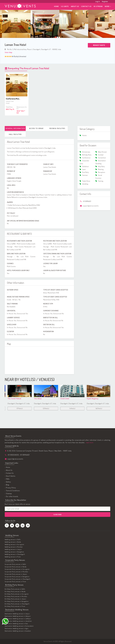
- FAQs (7, 479)
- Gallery (8, 482)
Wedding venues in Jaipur (13, 549)
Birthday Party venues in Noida (15, 591)
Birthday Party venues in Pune (15, 606)
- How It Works (10, 476)
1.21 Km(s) (71, 408)
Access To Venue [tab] (36, 128)
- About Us (9, 470)
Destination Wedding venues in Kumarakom (19, 626)
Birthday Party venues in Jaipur (15, 599)
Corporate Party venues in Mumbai (16, 572)
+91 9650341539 (13, 455)
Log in (98, 1)
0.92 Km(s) (18, 408)
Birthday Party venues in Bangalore (17, 601)
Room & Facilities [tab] (57, 128)
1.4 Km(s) (97, 408)
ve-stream (98, 6)
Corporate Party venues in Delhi (15, 564)
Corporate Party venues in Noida (16, 567)
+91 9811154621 (25, 455)
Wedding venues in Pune (13, 557)
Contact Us (86, 6)
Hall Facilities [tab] (15, 134)
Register (105, 1)
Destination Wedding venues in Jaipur (17, 614)
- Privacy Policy (10, 488)
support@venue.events (15, 459)
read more (89, 442)
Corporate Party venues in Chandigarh (18, 579)
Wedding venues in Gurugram (14, 544)
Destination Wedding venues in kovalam (18, 631)
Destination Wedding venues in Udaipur (18, 616)
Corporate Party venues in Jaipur (16, 574)
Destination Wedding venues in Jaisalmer (18, 621)
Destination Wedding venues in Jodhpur (18, 619)
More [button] (108, 6)
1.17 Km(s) (44, 408)
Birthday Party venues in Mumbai (16, 596)
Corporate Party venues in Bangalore (17, 577)
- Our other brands (11, 496)
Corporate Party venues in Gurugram (17, 569)
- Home (7, 467)
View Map (8, 52)
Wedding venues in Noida (13, 542)
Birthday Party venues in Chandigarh (17, 604)
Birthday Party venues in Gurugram (17, 594)
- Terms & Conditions (12, 491)
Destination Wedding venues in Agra (17, 628)
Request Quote (99, 45)
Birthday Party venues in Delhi (15, 589)
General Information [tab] (15, 128)
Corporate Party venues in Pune (15, 581)
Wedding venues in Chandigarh (15, 554)
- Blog (7, 485)
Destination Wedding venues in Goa (16, 623)
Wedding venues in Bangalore (14, 552)
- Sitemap (8, 493)
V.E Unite (65, 6)
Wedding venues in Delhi (13, 539)
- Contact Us (9, 473)
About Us (75, 6)
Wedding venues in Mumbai (14, 547)
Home (56, 6)
